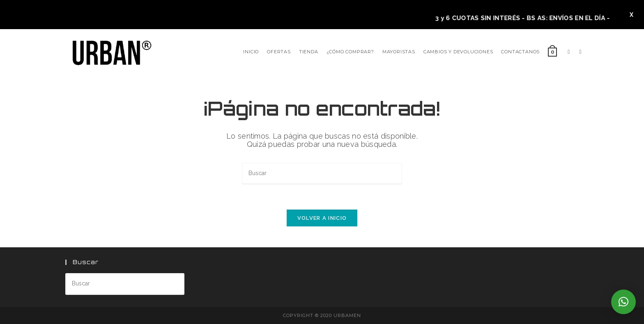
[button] (623, 302)
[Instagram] (580, 52)
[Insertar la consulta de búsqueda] (322, 174)
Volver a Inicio (322, 218)
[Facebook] (569, 52)
